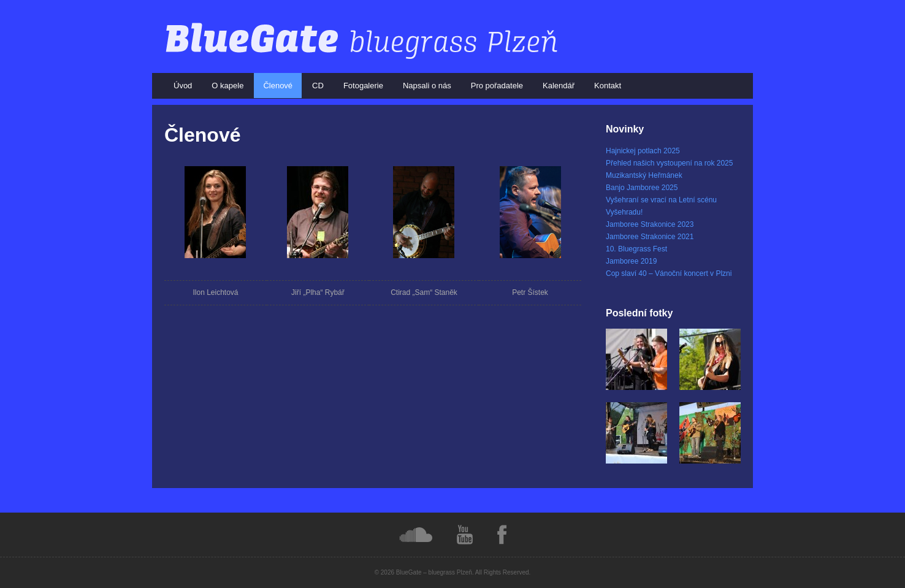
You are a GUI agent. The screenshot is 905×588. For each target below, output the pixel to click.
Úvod (183, 86)
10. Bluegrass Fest (636, 249)
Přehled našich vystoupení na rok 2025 (669, 163)
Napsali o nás (427, 86)
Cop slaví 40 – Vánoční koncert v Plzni (669, 273)
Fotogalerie (363, 86)
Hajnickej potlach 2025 (643, 151)
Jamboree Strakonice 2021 (650, 237)
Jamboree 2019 (631, 261)
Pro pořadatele (497, 86)
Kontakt (608, 86)
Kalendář (559, 86)
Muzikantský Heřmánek (644, 175)
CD (318, 86)
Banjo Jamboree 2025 (642, 188)
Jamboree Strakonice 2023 (650, 224)
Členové (278, 86)
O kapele (227, 86)
